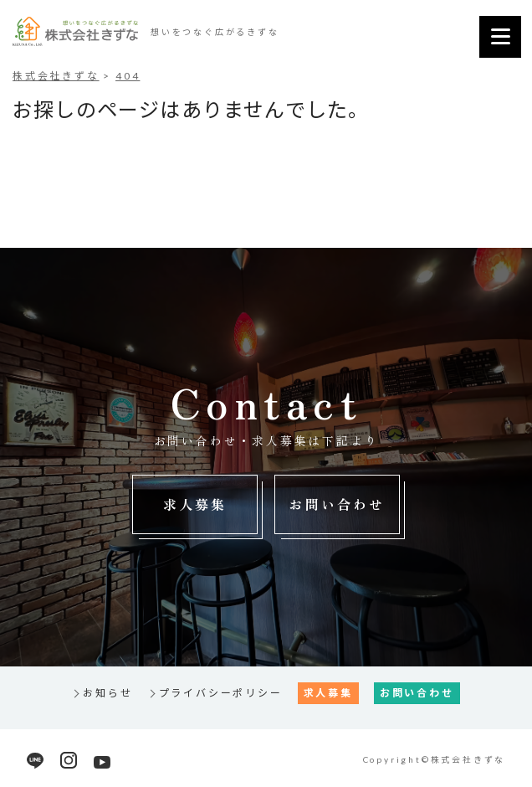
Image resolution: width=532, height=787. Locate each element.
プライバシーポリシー (221, 693)
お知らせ (107, 693)
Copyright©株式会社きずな (435, 759)
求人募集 (195, 504)
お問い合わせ (337, 504)
